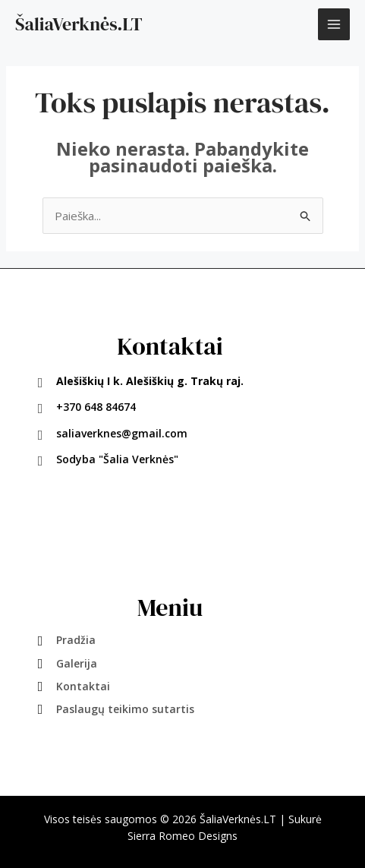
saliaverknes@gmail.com (122, 433)
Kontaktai (83, 686)
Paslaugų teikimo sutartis (125, 709)
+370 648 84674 (96, 407)
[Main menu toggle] (334, 25)
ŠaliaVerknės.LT (79, 24)
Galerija (77, 663)
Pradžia (76, 640)
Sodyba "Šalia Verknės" (117, 459)
